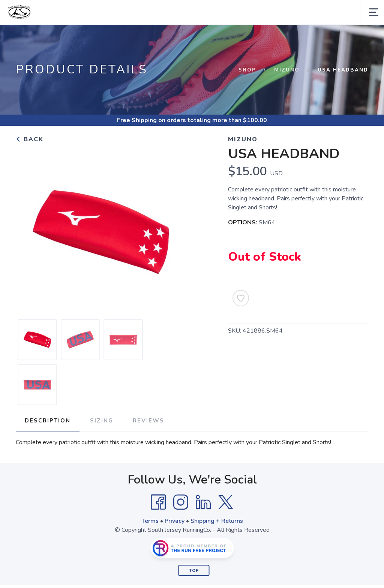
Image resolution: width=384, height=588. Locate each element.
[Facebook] (158, 502)
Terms (150, 521)
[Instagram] (181, 502)
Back (30, 139)
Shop (247, 70)
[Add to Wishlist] (241, 298)
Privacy (175, 521)
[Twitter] (226, 502)
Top (194, 571)
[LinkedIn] (203, 502)
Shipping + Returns (217, 521)
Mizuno (287, 70)
